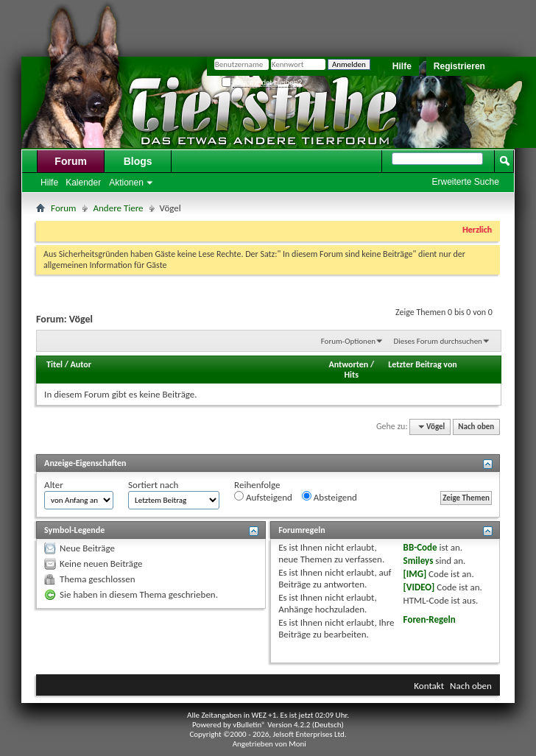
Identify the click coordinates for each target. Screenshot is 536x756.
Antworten (348, 364)
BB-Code (420, 547)
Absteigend (329, 497)
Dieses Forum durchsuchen (438, 341)
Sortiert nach (153, 485)
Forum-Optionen (348, 341)
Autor (81, 364)
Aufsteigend (263, 497)
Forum (71, 161)
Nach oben (476, 427)
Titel (54, 364)
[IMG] (415, 574)
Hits (352, 375)
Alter (54, 485)
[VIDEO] (419, 587)
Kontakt (429, 686)
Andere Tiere (119, 208)
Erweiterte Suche (466, 182)
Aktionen (126, 183)
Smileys (419, 561)
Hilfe (402, 66)
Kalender (83, 183)
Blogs (138, 161)
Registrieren (459, 66)
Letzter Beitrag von (423, 364)
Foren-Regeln (430, 619)
